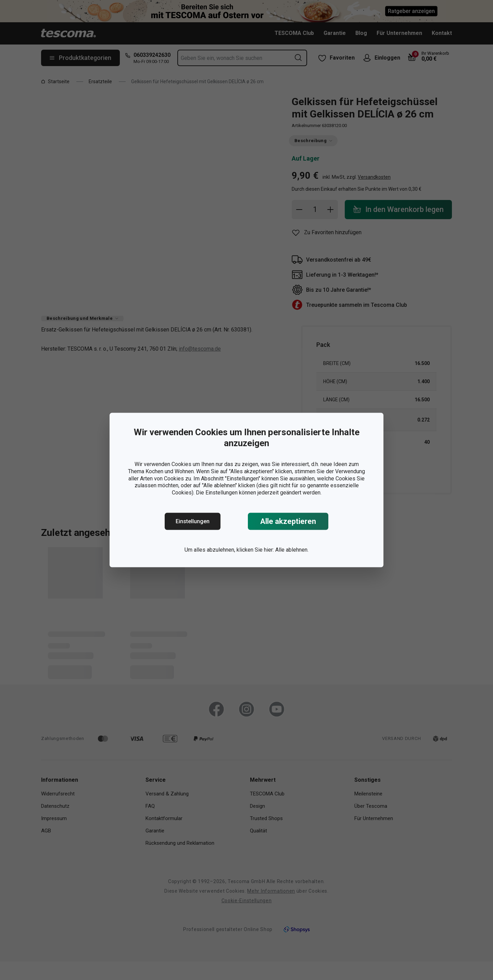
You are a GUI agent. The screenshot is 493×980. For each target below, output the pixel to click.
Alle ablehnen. (292, 550)
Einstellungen (193, 521)
